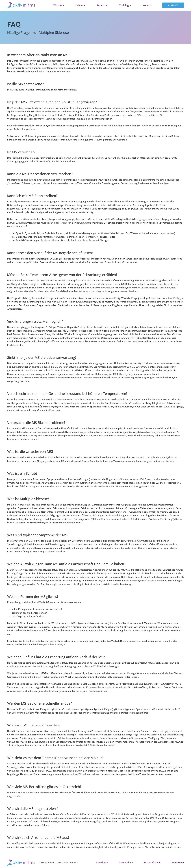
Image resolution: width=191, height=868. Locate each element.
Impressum (178, 863)
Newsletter (102, 863)
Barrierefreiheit (152, 863)
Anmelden (173, 5)
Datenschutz (126, 863)
